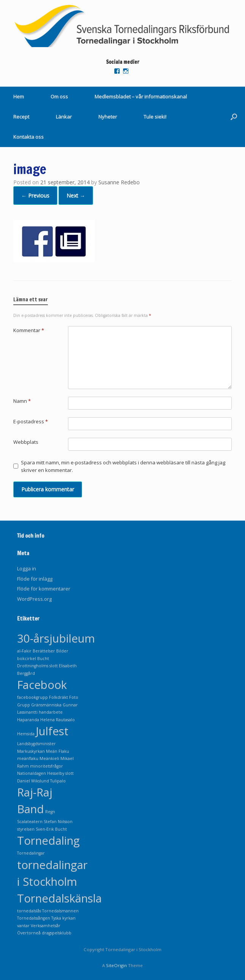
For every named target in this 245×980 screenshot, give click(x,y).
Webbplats (26, 442)
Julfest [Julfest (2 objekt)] (52, 731)
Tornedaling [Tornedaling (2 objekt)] (48, 841)
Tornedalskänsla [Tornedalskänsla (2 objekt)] (59, 898)
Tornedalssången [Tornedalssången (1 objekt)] (34, 918)
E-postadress (31, 421)
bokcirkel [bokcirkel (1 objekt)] (27, 659)
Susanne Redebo (119, 182)
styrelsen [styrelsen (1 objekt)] (26, 829)
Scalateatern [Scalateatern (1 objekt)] (30, 822)
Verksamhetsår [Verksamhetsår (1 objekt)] (46, 926)
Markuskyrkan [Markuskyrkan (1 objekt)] (31, 751)
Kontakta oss (28, 137)
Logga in (27, 568)
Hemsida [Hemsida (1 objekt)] (26, 734)
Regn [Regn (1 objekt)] (50, 812)
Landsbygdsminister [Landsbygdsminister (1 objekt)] (36, 744)
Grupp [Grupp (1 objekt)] (24, 705)
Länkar (64, 117)
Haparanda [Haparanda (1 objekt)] (28, 720)
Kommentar (29, 330)
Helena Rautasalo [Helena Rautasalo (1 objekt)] (58, 720)
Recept (21, 117)
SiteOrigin (116, 965)
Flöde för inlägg (35, 579)
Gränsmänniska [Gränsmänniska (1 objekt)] (46, 705)
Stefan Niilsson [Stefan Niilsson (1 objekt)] (58, 822)
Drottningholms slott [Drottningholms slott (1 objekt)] (37, 666)
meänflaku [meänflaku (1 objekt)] (28, 758)
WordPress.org (34, 599)
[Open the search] (234, 117)
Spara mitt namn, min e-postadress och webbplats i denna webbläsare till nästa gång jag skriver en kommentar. (123, 466)
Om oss (59, 97)
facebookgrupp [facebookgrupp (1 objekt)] (32, 697)
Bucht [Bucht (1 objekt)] (43, 659)
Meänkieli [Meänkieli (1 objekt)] (49, 758)
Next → (76, 196)
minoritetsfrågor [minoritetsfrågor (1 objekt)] (47, 766)
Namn (22, 401)
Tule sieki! (155, 117)
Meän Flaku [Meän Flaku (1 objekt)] (58, 751)
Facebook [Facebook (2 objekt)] (42, 685)
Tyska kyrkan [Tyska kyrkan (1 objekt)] (63, 918)
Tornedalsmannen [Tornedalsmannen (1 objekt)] (60, 911)
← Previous (35, 196)
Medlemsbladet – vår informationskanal (141, 97)
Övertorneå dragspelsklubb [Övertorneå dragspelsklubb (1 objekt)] (44, 933)
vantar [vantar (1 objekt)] (23, 926)
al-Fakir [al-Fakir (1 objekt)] (24, 651)
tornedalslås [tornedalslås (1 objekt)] (29, 911)
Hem (19, 97)
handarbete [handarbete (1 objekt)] (51, 712)
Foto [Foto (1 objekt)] (74, 697)
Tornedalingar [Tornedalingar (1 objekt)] (31, 853)
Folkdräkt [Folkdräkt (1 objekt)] (58, 697)
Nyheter (108, 117)
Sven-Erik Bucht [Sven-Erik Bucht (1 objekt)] (51, 829)
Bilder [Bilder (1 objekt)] (62, 651)
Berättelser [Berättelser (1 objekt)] (44, 651)
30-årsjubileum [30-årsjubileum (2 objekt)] (56, 638)
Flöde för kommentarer (44, 589)
